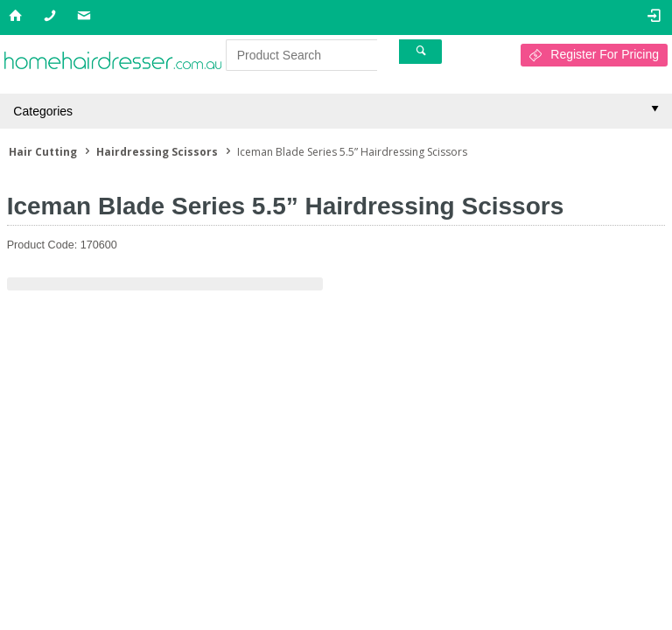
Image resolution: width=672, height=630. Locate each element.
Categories (43, 111)
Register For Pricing (605, 54)
